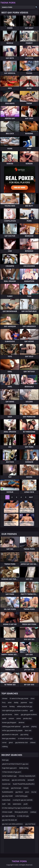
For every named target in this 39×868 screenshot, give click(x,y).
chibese (33, 742)
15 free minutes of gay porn (12, 772)
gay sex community (18, 780)
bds (9, 804)
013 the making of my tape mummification (17, 808)
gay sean (26, 726)
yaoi (31, 710)
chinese (5, 698)
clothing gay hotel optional (11, 726)
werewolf (31, 780)
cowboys (33, 812)
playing (34, 726)
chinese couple (7, 812)
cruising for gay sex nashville (23, 800)
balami (26, 788)
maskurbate (6, 800)
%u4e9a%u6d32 (8, 792)
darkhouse (6, 780)
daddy (16, 702)
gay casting (24, 734)
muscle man (6, 784)
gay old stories (7, 714)
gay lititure (19, 792)
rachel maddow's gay (9, 776)
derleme (21, 722)
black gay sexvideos (9, 738)
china (32, 698)
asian (10, 702)
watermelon (17, 804)
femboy (12, 706)
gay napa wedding (8, 816)
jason (27, 792)
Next (31, 497)
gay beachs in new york (10, 734)
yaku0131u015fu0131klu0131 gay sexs (15, 764)
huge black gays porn (9, 768)
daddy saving (24, 768)
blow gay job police (21, 812)
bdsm (16, 714)
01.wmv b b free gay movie (19, 698)
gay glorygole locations (29, 714)
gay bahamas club (21, 742)
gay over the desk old (9, 820)
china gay (5, 788)
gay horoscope (16, 788)
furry (4, 702)
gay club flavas (30, 824)
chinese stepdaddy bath (27, 776)
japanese (24, 702)
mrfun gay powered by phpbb (12, 730)
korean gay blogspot (9, 722)
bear (31, 702)
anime (19, 718)
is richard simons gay (25, 738)
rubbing (5, 746)
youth (26, 804)
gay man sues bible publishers (12, 824)
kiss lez (34, 792)
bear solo (28, 730)
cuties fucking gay (21, 796)
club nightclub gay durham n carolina (15, 710)
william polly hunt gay (24, 706)
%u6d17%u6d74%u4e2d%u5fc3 (24, 784)
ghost (11, 742)
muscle (5, 706)
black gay (5, 760)
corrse (4, 742)
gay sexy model (7, 796)
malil (4, 804)
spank (4, 718)
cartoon (11, 718)
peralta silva (27, 718)
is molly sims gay (23, 816)
